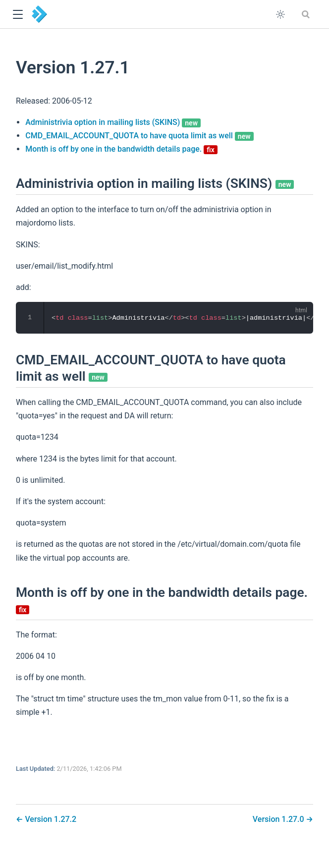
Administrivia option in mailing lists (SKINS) (113, 122)
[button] (18, 15)
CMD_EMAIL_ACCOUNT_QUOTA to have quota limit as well (139, 136)
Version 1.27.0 (279, 819)
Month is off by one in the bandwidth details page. (121, 149)
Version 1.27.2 (50, 819)
